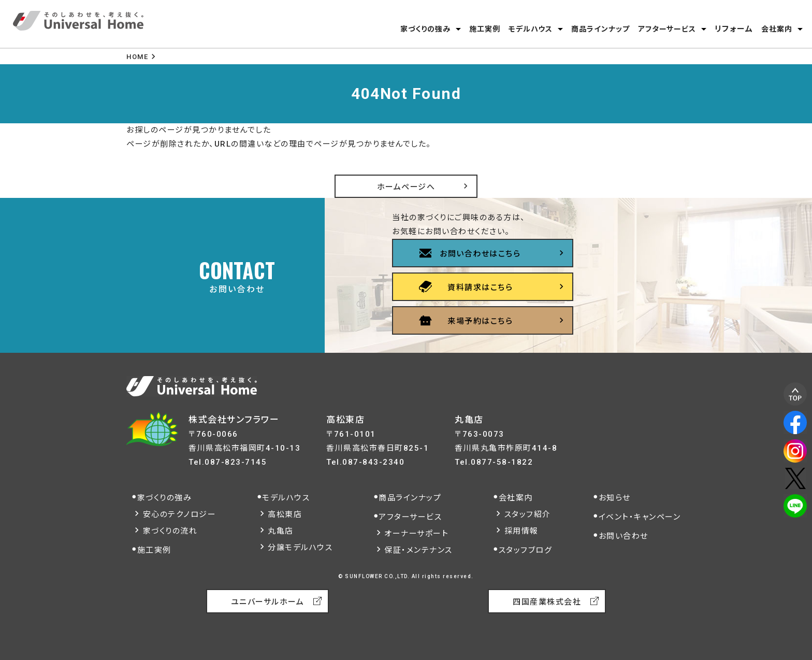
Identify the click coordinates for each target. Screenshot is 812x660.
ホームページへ (406, 187)
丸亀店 (281, 531)
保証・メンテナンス (418, 550)
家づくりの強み (425, 29)
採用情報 (521, 531)
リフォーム (734, 29)
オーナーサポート (416, 534)
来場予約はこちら (480, 321)
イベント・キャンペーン (640, 517)
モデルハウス (531, 29)
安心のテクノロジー (180, 514)
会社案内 (777, 29)
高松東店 (285, 514)
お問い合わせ (624, 536)
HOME (137, 57)
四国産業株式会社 (547, 602)
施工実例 (485, 29)
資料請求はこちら (480, 288)
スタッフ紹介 (528, 514)
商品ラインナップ (600, 29)
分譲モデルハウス (300, 548)
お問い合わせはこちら (480, 254)
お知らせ (615, 498)
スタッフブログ (526, 550)
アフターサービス (667, 29)
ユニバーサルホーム (268, 602)
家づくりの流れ (170, 531)
